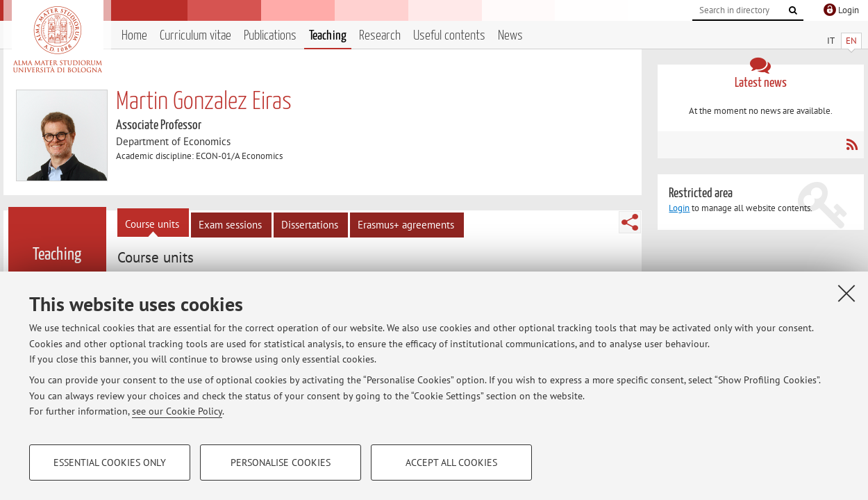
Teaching (328, 36)
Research (380, 36)
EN (851, 41)
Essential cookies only (110, 462)
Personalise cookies (281, 462)
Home (134, 36)
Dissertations (310, 225)
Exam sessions (230, 225)
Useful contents (449, 36)
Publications (270, 36)
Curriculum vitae (195, 36)
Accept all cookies (451, 462)
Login (679, 208)
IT (831, 41)
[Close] (846, 293)
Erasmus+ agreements (406, 225)
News (510, 36)
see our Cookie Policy (177, 411)
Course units (152, 224)
